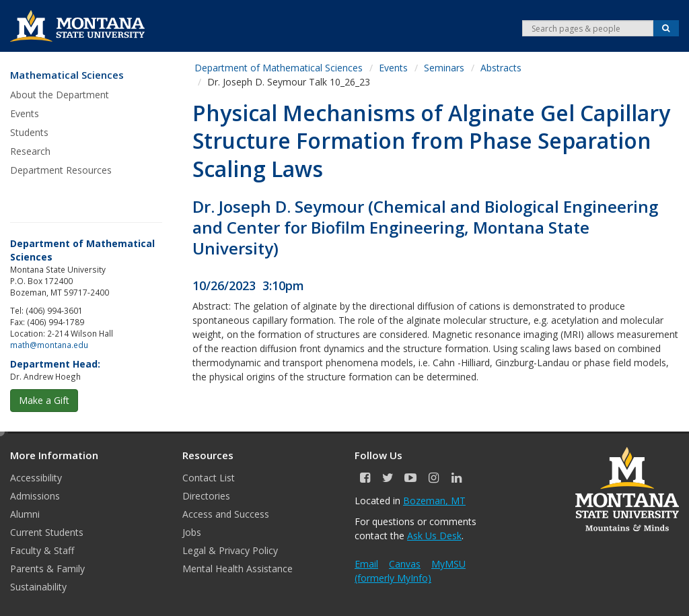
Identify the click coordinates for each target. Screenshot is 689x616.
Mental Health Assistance (238, 569)
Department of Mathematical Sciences (279, 68)
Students (29, 132)
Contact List (209, 478)
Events (25, 113)
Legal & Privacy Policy (230, 550)
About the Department (60, 95)
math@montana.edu (49, 345)
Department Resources (61, 170)
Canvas (405, 564)
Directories (206, 496)
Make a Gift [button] (44, 400)
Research (30, 151)
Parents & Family (47, 569)
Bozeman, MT (434, 501)
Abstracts (501, 68)
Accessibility (36, 478)
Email (366, 564)
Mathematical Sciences (67, 75)
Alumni (25, 514)
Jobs (192, 532)
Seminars (444, 68)
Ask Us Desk (434, 536)
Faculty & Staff (42, 550)
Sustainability (38, 587)
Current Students (47, 532)
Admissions (35, 496)
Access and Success (226, 514)
